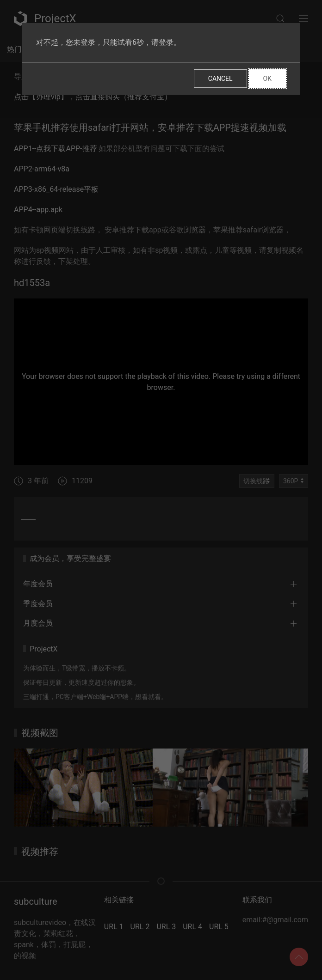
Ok (267, 79)
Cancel (220, 79)
